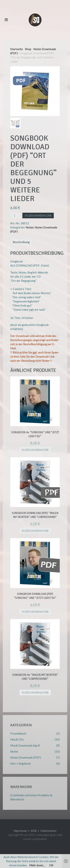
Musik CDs (17, 739)
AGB (34, 831)
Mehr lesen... (37, 865)
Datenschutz (48, 831)
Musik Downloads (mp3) (25, 745)
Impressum (20, 831)
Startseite (17, 49)
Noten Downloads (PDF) (26, 757)
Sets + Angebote (21, 763)
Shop (28, 49)
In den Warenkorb (38, 215)
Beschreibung (21, 242)
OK (51, 865)
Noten (30, 227)
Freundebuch (18, 733)
